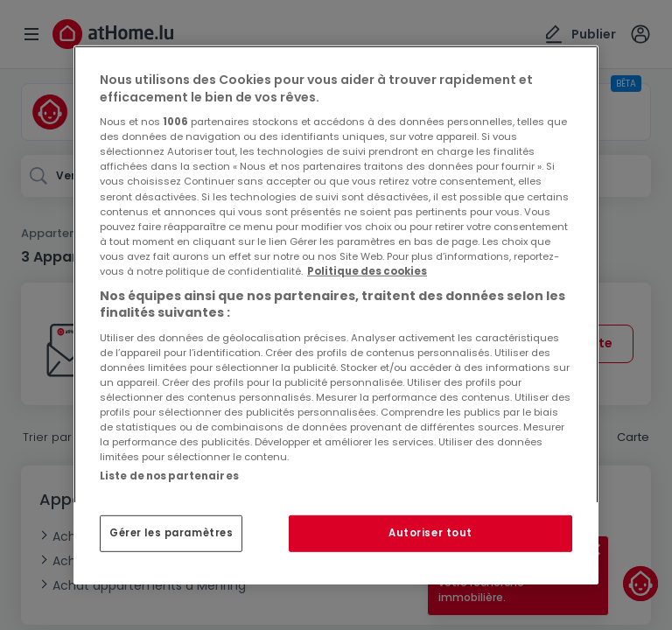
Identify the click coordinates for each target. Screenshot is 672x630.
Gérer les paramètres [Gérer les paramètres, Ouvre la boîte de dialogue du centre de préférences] (171, 533)
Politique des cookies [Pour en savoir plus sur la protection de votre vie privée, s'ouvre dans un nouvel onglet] (367, 271)
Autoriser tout (430, 533)
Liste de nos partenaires (169, 476)
